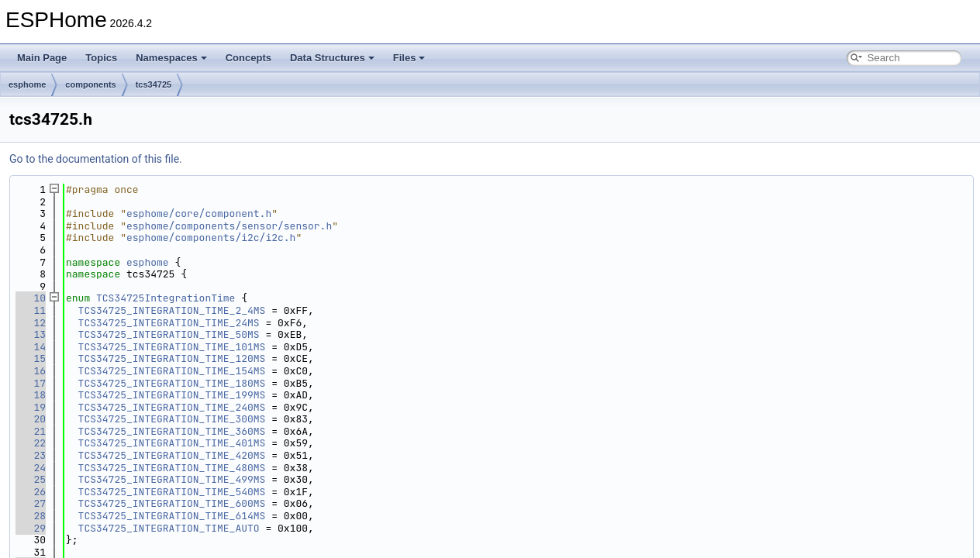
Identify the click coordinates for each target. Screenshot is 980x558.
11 (31, 310)
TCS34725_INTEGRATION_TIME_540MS (172, 492)
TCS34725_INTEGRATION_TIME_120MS (172, 358)
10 (31, 298)
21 (31, 431)
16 (31, 371)
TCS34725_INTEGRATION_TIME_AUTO (169, 528)
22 (31, 443)
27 (31, 503)
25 (31, 479)
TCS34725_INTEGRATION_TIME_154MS (172, 371)
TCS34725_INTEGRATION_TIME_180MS (172, 383)
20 (31, 419)
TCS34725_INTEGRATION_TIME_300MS (172, 419)
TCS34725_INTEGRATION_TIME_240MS (172, 407)
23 (31, 455)
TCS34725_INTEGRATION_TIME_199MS (172, 395)
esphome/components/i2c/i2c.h (211, 238)
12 (31, 323)
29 (31, 528)
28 (31, 516)
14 (31, 347)
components (90, 84)
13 (31, 334)
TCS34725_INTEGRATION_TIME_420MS (172, 455)
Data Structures (332, 58)
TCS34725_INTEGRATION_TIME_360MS (172, 431)
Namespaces (171, 58)
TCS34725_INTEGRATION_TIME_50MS (169, 334)
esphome (27, 84)
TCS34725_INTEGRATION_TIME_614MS (172, 516)
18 (31, 395)
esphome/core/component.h (199, 214)
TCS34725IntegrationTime (166, 298)
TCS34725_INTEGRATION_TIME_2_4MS (172, 310)
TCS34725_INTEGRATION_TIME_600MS (172, 503)
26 (31, 492)
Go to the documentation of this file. (96, 159)
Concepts (248, 58)
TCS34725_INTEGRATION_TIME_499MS (172, 479)
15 (31, 358)
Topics (101, 58)
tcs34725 (154, 84)
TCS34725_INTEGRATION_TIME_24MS (169, 323)
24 (31, 468)
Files (409, 58)
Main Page (42, 58)
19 (31, 407)
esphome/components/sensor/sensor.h (229, 226)
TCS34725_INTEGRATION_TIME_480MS (172, 468)
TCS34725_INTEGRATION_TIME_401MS (172, 443)
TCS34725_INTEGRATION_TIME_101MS (172, 347)
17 (31, 383)
